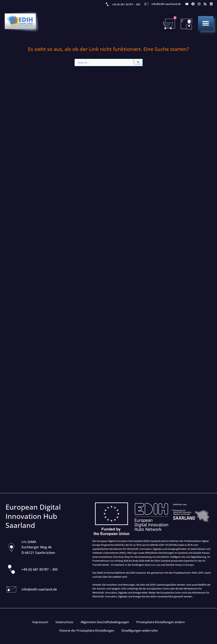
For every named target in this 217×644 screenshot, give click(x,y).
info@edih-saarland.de (166, 4)
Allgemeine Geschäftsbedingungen (105, 622)
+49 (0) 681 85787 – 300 (126, 4)
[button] (206, 23)
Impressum (40, 622)
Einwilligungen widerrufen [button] (140, 631)
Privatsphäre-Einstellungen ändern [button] (161, 622)
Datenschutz (64, 622)
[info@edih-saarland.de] (147, 4)
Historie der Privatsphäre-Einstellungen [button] (87, 631)
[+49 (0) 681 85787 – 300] (107, 4)
